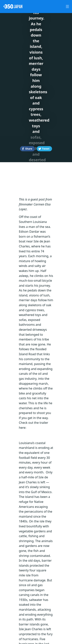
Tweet (46, 149)
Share (29, 149)
